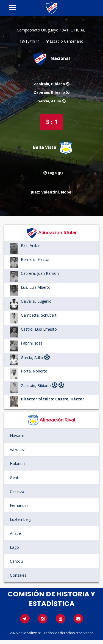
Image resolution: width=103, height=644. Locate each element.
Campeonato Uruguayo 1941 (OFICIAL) (52, 30)
